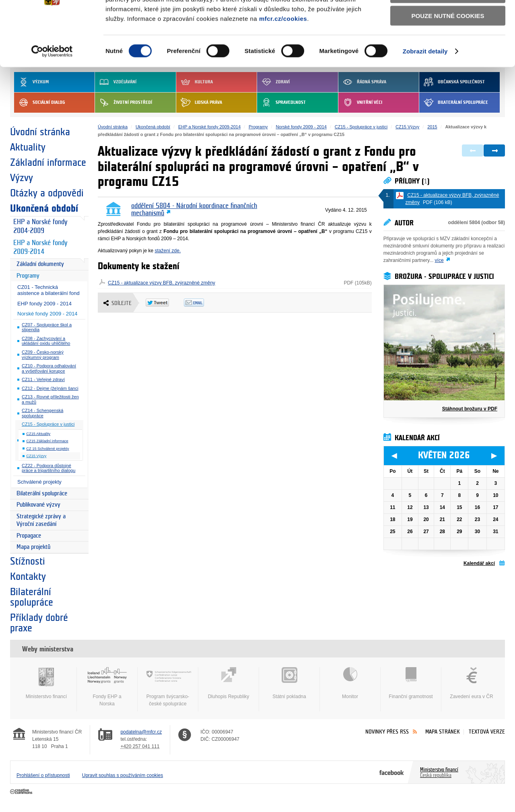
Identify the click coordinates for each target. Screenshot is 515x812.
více (439, 260)
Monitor (350, 683)
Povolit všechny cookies (448, 20)
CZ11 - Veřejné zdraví (43, 379)
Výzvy (22, 178)
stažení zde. (168, 251)
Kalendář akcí (479, 563)
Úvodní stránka (40, 132)
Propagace (29, 536)
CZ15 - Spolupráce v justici (48, 424)
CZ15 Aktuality (38, 434)
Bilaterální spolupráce (42, 494)
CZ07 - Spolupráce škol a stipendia (47, 327)
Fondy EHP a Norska (107, 687)
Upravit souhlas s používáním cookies (123, 775)
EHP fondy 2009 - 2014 (44, 304)
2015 (432, 127)
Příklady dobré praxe (39, 623)
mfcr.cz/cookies (283, 68)
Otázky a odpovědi (47, 193)
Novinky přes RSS (387, 732)
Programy (28, 276)
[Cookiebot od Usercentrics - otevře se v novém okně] (52, 101)
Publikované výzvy (38, 505)
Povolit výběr (448, 42)
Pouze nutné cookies (448, 65)
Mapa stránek (443, 732)
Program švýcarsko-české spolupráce (168, 687)
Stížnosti (28, 561)
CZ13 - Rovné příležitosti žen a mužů (50, 399)
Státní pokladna (289, 683)
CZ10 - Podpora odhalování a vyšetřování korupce (49, 368)
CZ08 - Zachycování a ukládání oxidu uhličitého (46, 341)
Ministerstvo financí (46, 683)
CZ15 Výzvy (36, 456)
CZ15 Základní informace (47, 441)
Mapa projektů (33, 547)
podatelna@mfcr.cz (141, 732)
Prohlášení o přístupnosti (43, 775)
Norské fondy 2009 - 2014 (47, 314)
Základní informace (48, 163)
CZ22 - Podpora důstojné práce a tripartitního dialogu (48, 468)
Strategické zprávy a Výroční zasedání (41, 520)
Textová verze (487, 732)
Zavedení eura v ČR (472, 683)
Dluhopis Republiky (229, 683)
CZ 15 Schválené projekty (47, 449)
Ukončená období (44, 208)
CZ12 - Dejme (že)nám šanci (50, 388)
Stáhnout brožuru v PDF (470, 409)
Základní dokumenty (40, 264)
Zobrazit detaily (425, 100)
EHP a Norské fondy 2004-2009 (40, 227)
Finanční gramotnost (411, 683)
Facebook (392, 772)
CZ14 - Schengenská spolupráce (42, 413)
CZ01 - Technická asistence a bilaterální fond (48, 290)
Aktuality (28, 147)
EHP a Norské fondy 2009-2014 (40, 247)
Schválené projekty (39, 482)
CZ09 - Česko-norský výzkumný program (43, 355)
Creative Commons (22, 792)
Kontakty (28, 577)
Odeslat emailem (203, 303)
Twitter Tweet (165, 303)
